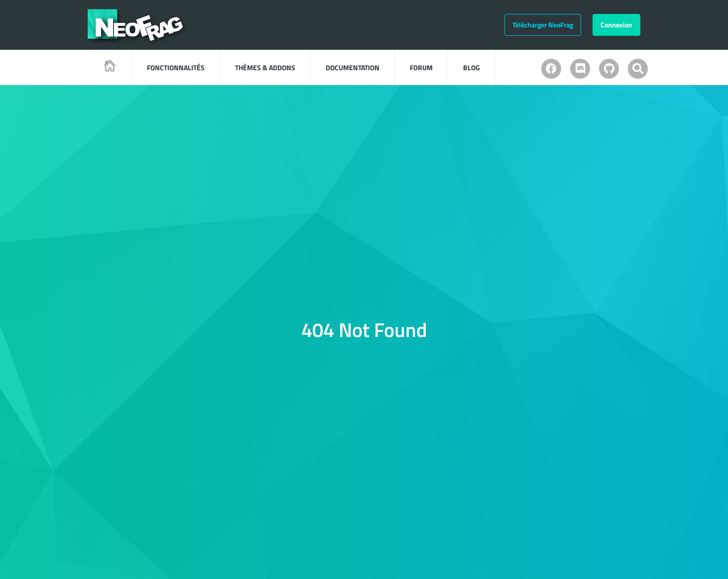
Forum (421, 67)
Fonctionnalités (176, 67)
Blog (472, 67)
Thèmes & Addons (265, 67)
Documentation (353, 67)
